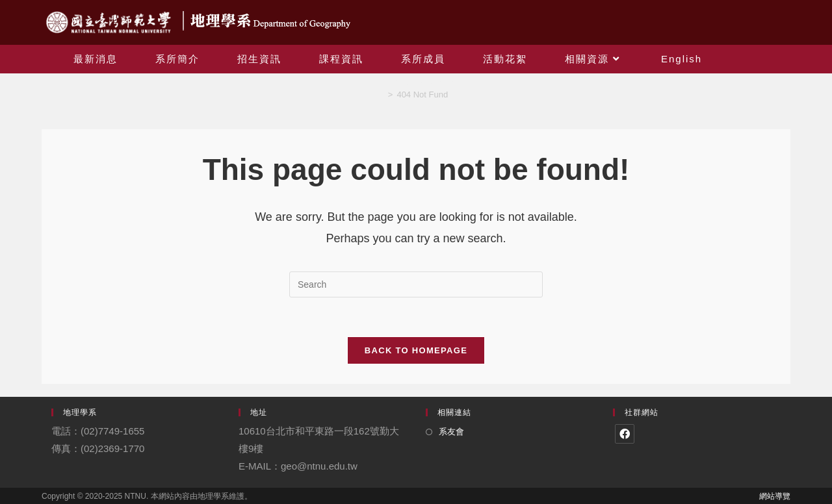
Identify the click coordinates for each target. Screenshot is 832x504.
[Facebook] (625, 434)
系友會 (451, 432)
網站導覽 (775, 496)
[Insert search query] (416, 284)
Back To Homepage (416, 350)
